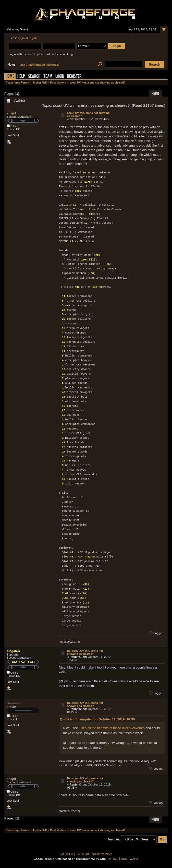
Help (21, 77)
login (21, 38)
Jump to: (114, 839)
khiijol (11, 113)
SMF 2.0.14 (67, 854)
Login (60, 77)
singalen (13, 651)
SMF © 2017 (83, 854)
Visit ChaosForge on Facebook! (39, 65)
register (34, 38)
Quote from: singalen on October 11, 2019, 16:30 (97, 719)
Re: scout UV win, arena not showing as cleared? (85, 652)
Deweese (14, 703)
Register (74, 77)
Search (34, 77)
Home (10, 77)
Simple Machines (102, 854)
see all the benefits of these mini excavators (113, 728)
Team (48, 77)
